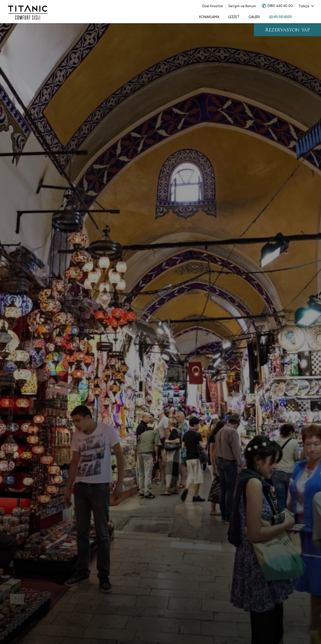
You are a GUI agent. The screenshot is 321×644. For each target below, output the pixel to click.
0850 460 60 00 (280, 6)
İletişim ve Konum (242, 6)
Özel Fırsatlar (212, 6)
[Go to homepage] (28, 12)
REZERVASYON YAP (288, 30)
